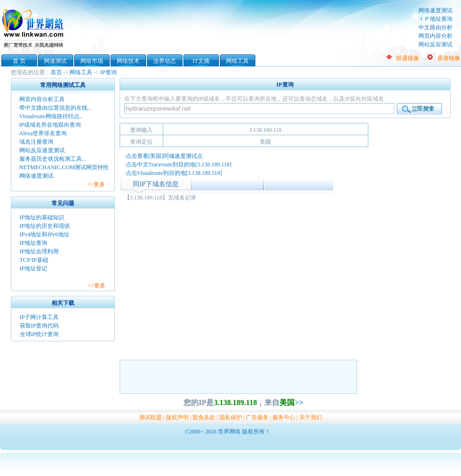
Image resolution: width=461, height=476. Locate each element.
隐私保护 (231, 417)
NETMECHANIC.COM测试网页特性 (64, 167)
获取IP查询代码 (39, 326)
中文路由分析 (435, 27)
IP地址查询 (34, 243)
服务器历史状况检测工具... (53, 159)
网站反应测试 (435, 44)
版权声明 (177, 417)
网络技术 (128, 61)
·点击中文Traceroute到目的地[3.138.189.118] (178, 164)
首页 (56, 72)
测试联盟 (150, 417)
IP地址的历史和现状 (45, 226)
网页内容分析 (435, 36)
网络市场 (92, 61)
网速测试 (55, 61)
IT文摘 (201, 61)
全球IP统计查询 (39, 334)
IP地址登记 (34, 268)
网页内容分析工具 (42, 99)
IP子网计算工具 (39, 317)
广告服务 (257, 417)
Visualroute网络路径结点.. (51, 116)
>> (299, 402)
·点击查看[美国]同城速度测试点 (164, 156)
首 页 (19, 61)
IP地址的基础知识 (42, 217)
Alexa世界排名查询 (43, 133)
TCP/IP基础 (34, 260)
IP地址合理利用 (39, 251)
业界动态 (165, 61)
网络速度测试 (435, 10)
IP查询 (109, 72)
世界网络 (35, 27)
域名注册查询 (36, 142)
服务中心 (284, 417)
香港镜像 (449, 58)
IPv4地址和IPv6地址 (45, 234)
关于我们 (311, 417)
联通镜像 (408, 58)
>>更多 (96, 184)
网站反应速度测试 (42, 150)
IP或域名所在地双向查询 (50, 125)
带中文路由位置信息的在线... (56, 108)
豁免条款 (204, 417)
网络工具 (237, 61)
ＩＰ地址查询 (435, 19)
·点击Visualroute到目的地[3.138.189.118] (173, 173)
